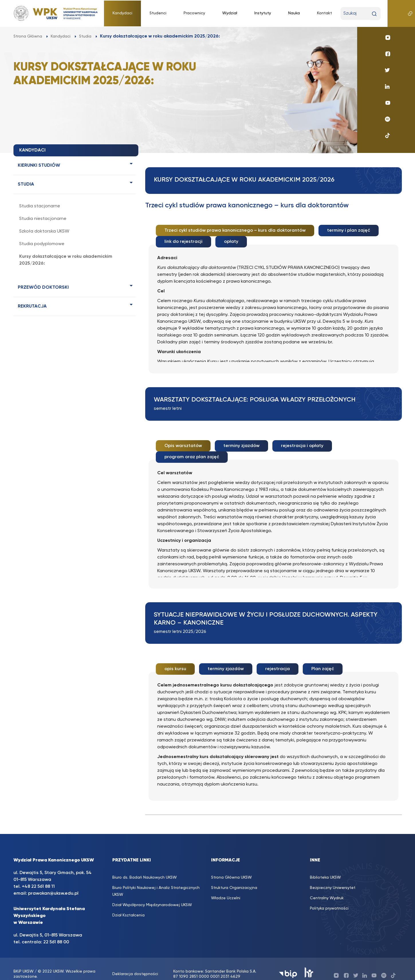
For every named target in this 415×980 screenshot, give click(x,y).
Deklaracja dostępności (135, 964)
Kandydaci (122, 13)
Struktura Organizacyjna (234, 877)
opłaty (231, 240)
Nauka (294, 13)
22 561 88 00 (56, 932)
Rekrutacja (32, 306)
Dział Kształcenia (128, 905)
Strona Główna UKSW (231, 867)
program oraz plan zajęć (192, 451)
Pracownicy (194, 13)
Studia (26, 184)
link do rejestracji (183, 240)
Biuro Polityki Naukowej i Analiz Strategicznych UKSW (156, 881)
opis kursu (175, 661)
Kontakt (324, 13)
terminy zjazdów (241, 442)
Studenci (158, 13)
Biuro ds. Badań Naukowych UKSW (144, 867)
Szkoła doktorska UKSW (44, 231)
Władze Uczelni (226, 887)
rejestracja (278, 661)
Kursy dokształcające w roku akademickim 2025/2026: (66, 260)
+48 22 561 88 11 (38, 876)
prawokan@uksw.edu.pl (53, 883)
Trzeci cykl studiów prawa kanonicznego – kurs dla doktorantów (235, 231)
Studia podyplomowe (42, 244)
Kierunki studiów (39, 166)
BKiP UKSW (23, 961)
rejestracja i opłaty (302, 442)
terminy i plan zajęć (349, 231)
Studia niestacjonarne (43, 219)
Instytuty (263, 13)
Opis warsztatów (183, 442)
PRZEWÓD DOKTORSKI (43, 288)
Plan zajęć (323, 661)
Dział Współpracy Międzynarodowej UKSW (152, 894)
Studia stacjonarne (40, 206)
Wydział (230, 13)
